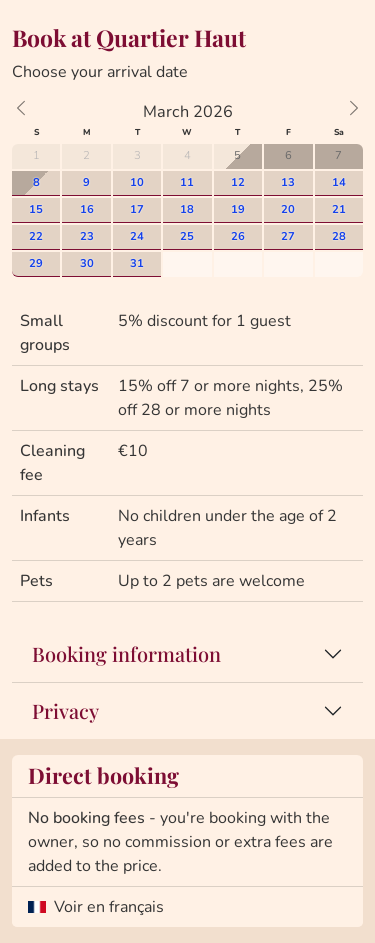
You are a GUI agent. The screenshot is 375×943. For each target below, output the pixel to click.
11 (187, 182)
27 (288, 236)
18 (187, 209)
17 (137, 209)
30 (87, 263)
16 (87, 209)
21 (339, 209)
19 (238, 209)
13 (288, 182)
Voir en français (109, 907)
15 (36, 209)
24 (137, 236)
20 (288, 209)
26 (238, 236)
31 (137, 263)
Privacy (65, 710)
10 (137, 182)
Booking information (126, 653)
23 (87, 236)
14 (339, 182)
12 (238, 182)
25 (187, 236)
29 (36, 263)
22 (36, 236)
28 (339, 236)
